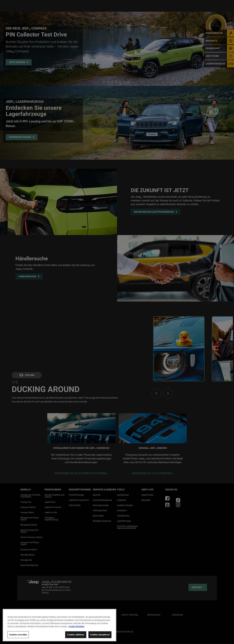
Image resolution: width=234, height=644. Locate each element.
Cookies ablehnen (76, 635)
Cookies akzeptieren (100, 635)
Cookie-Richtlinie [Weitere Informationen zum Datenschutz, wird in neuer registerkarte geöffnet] (76, 626)
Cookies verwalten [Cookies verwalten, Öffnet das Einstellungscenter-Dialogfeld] (18, 635)
